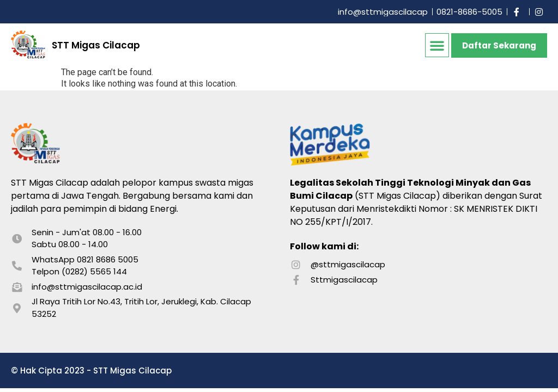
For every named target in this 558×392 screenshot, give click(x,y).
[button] (437, 45)
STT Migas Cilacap (96, 45)
